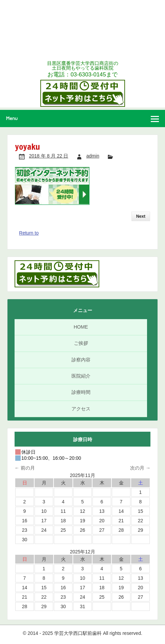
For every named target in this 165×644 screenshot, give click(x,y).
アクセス (81, 409)
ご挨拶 (81, 343)
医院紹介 (81, 376)
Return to (29, 233)
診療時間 (81, 392)
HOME (81, 327)
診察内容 (81, 360)
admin (93, 156)
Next (141, 216)
